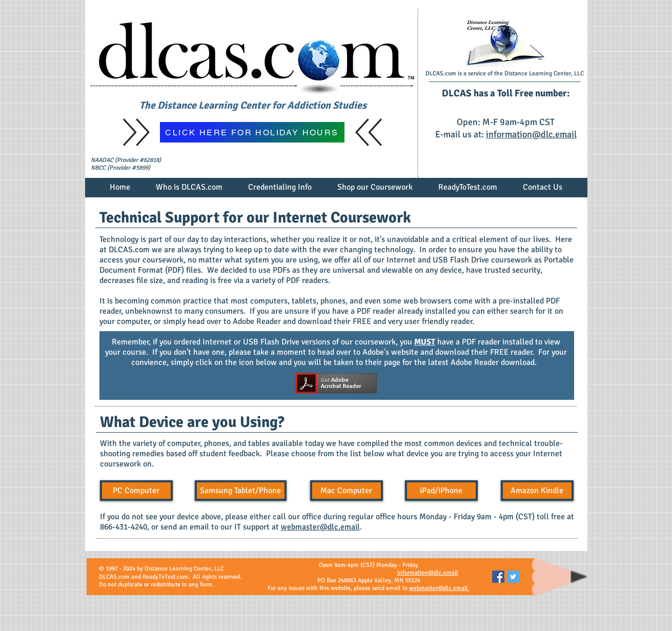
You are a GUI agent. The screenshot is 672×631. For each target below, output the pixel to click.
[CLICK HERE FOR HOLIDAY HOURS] (252, 132)
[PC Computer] (136, 491)
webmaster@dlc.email (320, 527)
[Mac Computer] (347, 491)
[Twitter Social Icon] (513, 577)
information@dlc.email (531, 134)
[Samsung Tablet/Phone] (241, 491)
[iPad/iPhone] (441, 491)
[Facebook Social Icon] (498, 577)
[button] (189, 191)
